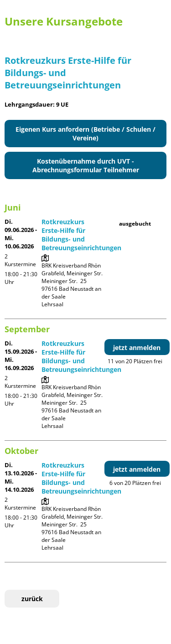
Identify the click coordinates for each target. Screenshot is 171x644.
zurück (32, 599)
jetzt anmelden (137, 348)
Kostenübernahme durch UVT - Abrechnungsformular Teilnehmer (86, 165)
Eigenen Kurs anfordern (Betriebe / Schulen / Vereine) (85, 134)
